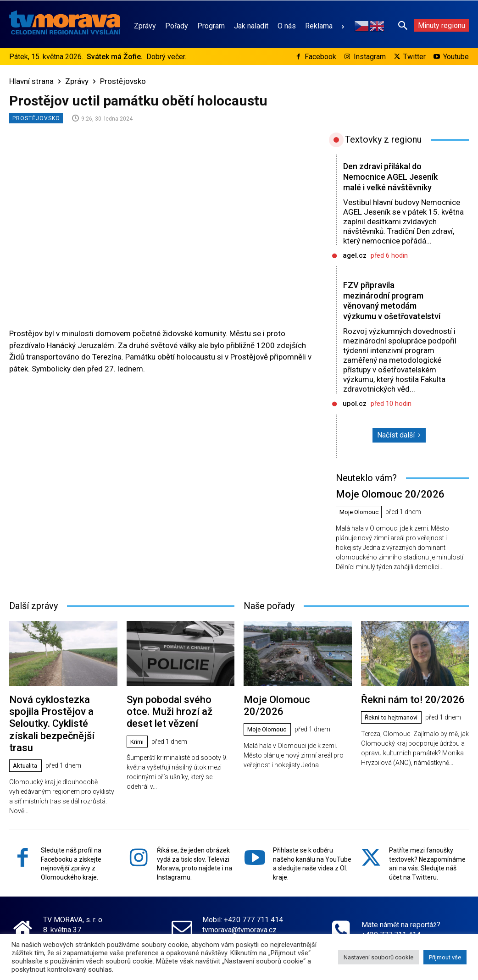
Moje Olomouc (361, 532)
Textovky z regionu (383, 139)
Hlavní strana (31, 81)
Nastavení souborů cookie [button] (378, 957)
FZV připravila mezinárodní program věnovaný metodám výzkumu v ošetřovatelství (385, 316)
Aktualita (26, 766)
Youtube (456, 57)
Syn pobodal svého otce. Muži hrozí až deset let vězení (175, 728)
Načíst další (399, 456)
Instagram (370, 57)
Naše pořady (269, 625)
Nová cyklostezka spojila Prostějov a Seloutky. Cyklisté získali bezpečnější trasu (58, 733)
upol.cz (355, 425)
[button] (403, 25)
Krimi (138, 756)
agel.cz (355, 266)
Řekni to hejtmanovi (394, 735)
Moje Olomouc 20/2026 (382, 514)
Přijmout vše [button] (445, 957)
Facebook (320, 57)
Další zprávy (33, 625)
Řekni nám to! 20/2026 (406, 717)
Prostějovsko (123, 81)
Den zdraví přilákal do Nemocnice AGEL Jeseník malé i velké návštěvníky (386, 182)
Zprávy (77, 81)
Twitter (414, 57)
